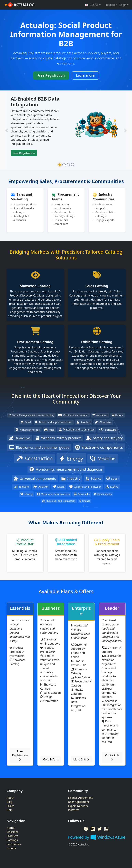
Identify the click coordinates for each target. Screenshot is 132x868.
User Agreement (79, 802)
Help (10, 810)
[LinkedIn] (93, 829)
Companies (14, 844)
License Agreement (80, 798)
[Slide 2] (64, 165)
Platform (74, 810)
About (11, 798)
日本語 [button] (92, 5)
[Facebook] (86, 829)
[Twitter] (100, 829)
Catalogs (12, 840)
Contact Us (112, 757)
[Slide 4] (72, 165)
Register (111, 5)
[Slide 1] (60, 165)
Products (12, 836)
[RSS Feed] (106, 829)
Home (11, 828)
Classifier (12, 832)
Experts (11, 848)
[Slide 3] (68, 165)
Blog (10, 802)
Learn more (85, 75)
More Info (51, 759)
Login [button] (123, 5)
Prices (11, 806)
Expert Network (78, 806)
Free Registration (51, 75)
